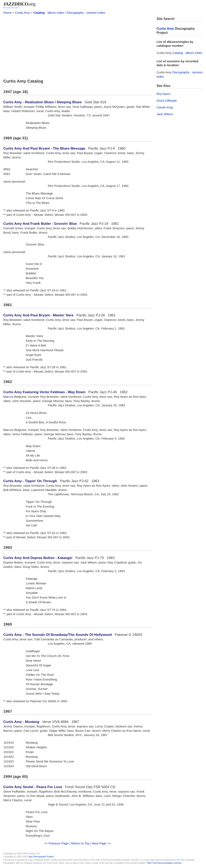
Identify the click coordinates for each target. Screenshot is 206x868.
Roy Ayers (163, 94)
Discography (75, 13)
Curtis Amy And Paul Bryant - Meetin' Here (38, 315)
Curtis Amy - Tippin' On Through (30, 481)
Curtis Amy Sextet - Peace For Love (33, 787)
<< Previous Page (56, 843)
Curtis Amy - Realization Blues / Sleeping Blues (43, 102)
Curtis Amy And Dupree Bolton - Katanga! (38, 558)
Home (7, 13)
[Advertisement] (77, 45)
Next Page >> (101, 843)
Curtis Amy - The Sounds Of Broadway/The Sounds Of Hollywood (58, 635)
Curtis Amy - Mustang (21, 722)
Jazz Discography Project (41, 857)
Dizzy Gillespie (167, 101)
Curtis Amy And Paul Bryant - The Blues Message (44, 148)
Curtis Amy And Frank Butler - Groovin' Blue (40, 224)
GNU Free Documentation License (164, 863)
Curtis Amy (22, 13)
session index (96, 13)
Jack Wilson (165, 114)
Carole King (165, 107)
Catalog (39, 13)
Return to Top (80, 843)
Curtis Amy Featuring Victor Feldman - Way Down (44, 392)
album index (56, 13)
